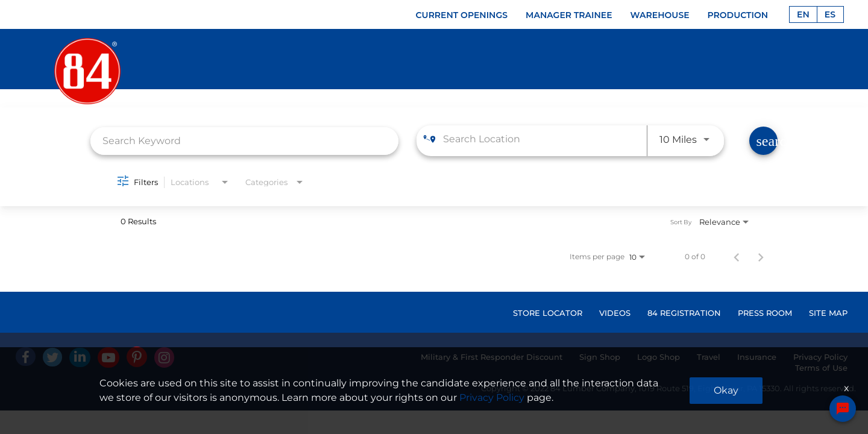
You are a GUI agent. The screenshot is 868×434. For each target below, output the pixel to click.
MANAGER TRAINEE (569, 15)
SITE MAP (828, 313)
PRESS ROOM (765, 313)
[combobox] (244, 141)
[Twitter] (52, 357)
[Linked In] (80, 357)
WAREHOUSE (660, 15)
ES (830, 14)
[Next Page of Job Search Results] (761, 257)
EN (803, 14)
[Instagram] (164, 357)
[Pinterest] (137, 357)
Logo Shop (659, 357)
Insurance (757, 357)
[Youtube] (108, 357)
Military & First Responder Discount (492, 357)
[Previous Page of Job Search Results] (737, 257)
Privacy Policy (820, 357)
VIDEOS (615, 313)
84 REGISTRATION (684, 313)
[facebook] (26, 357)
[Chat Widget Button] (843, 409)
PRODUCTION (738, 15)
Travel (709, 357)
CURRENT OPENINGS (462, 15)
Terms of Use (821, 368)
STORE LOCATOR (548, 313)
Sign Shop (600, 357)
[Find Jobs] (763, 141)
